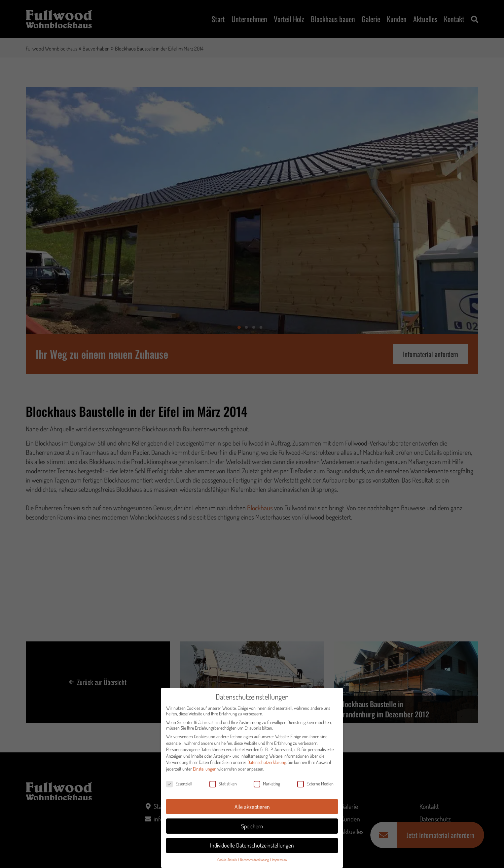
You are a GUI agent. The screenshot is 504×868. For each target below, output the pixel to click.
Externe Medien (315, 786)
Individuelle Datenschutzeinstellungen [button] (252, 848)
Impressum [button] (279, 862)
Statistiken (223, 786)
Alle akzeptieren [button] (252, 809)
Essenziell (179, 786)
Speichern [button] (252, 828)
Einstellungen (205, 771)
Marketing (267, 786)
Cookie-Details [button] (227, 862)
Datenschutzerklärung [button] (255, 862)
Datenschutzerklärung (267, 765)
